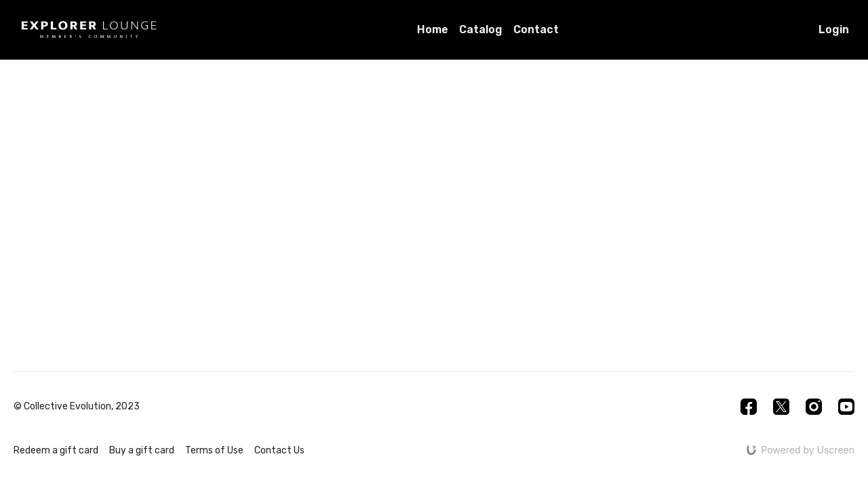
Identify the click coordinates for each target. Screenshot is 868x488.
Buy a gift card (142, 450)
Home (433, 29)
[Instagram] (814, 407)
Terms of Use (214, 450)
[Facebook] (749, 407)
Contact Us (279, 450)
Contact (536, 29)
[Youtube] (846, 407)
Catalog (481, 29)
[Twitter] (781, 407)
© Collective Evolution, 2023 (77, 407)
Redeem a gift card (56, 450)
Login (834, 29)
